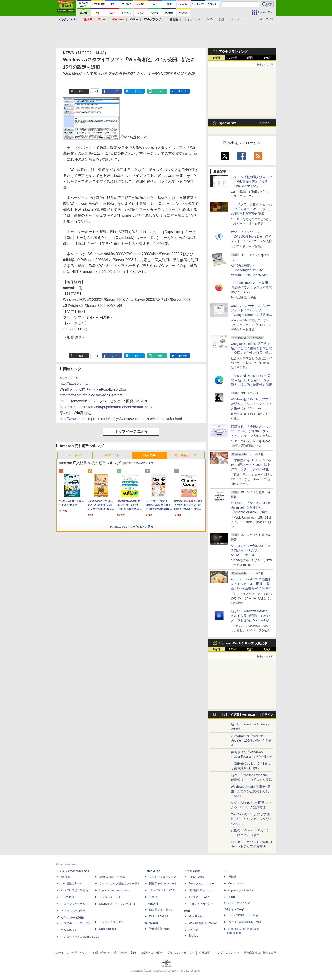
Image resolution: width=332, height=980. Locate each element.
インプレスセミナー (112, 897)
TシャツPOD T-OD (162, 890)
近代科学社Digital (160, 929)
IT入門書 (150, 455)
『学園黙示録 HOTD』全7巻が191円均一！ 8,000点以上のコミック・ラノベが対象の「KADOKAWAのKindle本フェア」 (251, 469)
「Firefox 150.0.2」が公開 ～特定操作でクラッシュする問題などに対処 (251, 287)
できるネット (69, 930)
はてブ (137, 91)
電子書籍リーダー (187, 455)
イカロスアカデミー (201, 904)
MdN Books (196, 916)
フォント (236, 19)
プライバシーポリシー (181, 953)
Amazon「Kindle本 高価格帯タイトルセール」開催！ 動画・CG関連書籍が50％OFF (251, 584)
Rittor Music (152, 871)
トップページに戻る (131, 431)
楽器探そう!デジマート (163, 884)
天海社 (232, 877)
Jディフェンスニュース (203, 884)
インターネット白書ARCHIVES (80, 937)
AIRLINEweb (197, 877)
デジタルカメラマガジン (76, 923)
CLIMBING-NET (159, 916)
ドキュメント (192, 19)
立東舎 (153, 897)
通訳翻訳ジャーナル (201, 890)
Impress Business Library (115, 890)
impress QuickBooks (241, 890)
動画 (222, 19)
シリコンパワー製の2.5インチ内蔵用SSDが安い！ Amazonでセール (250, 550)
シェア (115, 91)
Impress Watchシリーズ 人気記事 (243, 643)
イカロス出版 (192, 871)
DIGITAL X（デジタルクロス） (118, 904)
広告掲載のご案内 (125, 953)
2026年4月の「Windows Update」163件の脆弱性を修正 (251, 740)
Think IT (66, 877)
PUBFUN (229, 897)
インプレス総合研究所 (74, 890)
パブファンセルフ (239, 903)
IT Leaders (67, 897)
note (160, 91)
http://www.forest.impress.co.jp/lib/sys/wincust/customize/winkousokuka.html (121, 419)
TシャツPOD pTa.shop (243, 915)
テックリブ (191, 930)
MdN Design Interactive (203, 923)
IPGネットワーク (234, 910)
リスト (95, 91)
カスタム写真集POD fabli (245, 922)
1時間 (216, 58)
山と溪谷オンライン (161, 910)
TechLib (193, 936)
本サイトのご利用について (72, 953)
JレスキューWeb (199, 897)
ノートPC (75, 455)
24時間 (233, 58)
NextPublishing (108, 929)
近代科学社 (151, 923)
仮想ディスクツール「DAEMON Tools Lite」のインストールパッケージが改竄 (251, 236)
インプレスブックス (112, 922)
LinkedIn (183, 91)
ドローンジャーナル (73, 904)
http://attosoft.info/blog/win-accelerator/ (91, 395)
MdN (187, 911)
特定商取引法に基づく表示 (260, 953)
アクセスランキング (233, 52)
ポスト (82, 91)
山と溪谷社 (151, 904)
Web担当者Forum (72, 884)
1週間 (250, 58)
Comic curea (236, 884)
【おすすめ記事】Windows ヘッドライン (246, 715)
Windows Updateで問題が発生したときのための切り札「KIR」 (251, 791)
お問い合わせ (101, 953)
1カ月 (267, 58)
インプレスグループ (227, 953)
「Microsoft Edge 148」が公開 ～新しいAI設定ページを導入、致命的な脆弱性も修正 (251, 380)
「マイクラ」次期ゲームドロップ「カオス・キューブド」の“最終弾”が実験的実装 (251, 209)
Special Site (228, 123)
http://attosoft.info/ (74, 383)
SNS (210, 19)
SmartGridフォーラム (112, 877)
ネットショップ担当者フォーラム (120, 884)
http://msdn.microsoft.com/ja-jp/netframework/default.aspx (106, 407)
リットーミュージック (163, 877)
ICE (226, 871)
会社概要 (204, 953)
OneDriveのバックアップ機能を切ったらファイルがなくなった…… (251, 819)
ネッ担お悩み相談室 (73, 911)
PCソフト (112, 455)
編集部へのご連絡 (151, 953)
